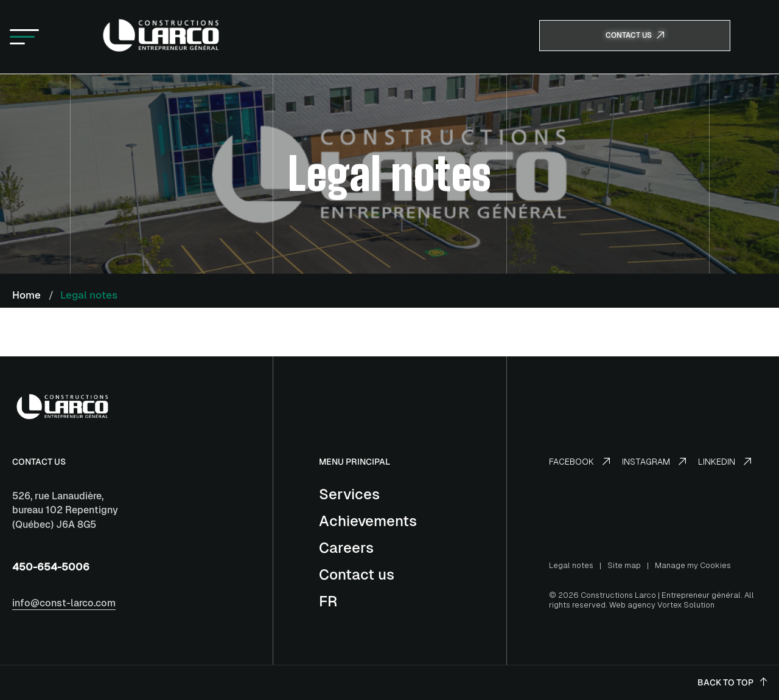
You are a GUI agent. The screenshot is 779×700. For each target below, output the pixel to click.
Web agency (632, 605)
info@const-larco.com (64, 603)
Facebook (579, 462)
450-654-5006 (51, 567)
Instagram (654, 462)
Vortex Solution (686, 605)
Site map (624, 565)
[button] (24, 37)
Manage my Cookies (693, 565)
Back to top (732, 682)
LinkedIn (725, 462)
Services (349, 494)
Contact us (357, 574)
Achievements (368, 521)
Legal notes (571, 565)
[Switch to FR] (328, 601)
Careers (346, 548)
